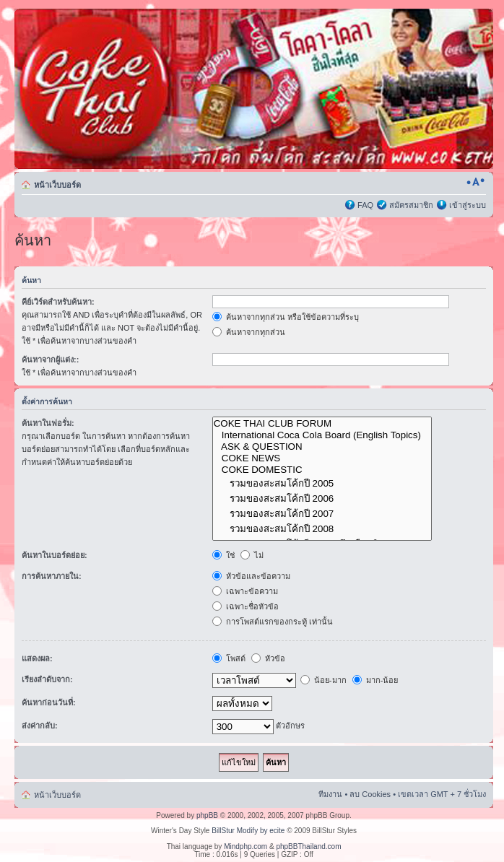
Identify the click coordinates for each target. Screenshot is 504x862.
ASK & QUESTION (322, 447)
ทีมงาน (330, 794)
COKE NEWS (322, 458)
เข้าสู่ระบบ (468, 205)
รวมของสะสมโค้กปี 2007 (322, 514)
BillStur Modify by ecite (248, 831)
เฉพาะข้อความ (245, 591)
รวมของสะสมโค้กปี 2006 (322, 499)
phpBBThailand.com (308, 846)
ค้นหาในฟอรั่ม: (48, 423)
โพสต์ (229, 658)
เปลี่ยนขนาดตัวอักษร (475, 182)
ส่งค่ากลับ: (40, 726)
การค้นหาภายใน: (52, 576)
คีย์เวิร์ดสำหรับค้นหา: (58, 302)
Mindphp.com (246, 846)
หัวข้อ (268, 658)
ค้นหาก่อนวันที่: (49, 702)
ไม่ (252, 555)
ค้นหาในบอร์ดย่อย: (55, 555)
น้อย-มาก (323, 680)
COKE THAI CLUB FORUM (322, 424)
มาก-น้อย (375, 680)
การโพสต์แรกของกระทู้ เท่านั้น (273, 622)
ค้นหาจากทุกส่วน (249, 332)
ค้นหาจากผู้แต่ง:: (50, 360)
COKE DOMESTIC (322, 470)
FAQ (365, 205)
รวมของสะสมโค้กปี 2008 (322, 529)
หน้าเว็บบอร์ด (57, 185)
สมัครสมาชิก (411, 205)
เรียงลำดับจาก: (47, 679)
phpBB (207, 815)
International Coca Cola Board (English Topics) (322, 435)
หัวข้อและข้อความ (251, 576)
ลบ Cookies (370, 794)
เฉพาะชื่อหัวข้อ (246, 606)
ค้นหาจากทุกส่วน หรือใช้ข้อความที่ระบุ (286, 317)
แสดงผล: (37, 658)
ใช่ (223, 555)
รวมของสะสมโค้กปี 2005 (322, 483)
